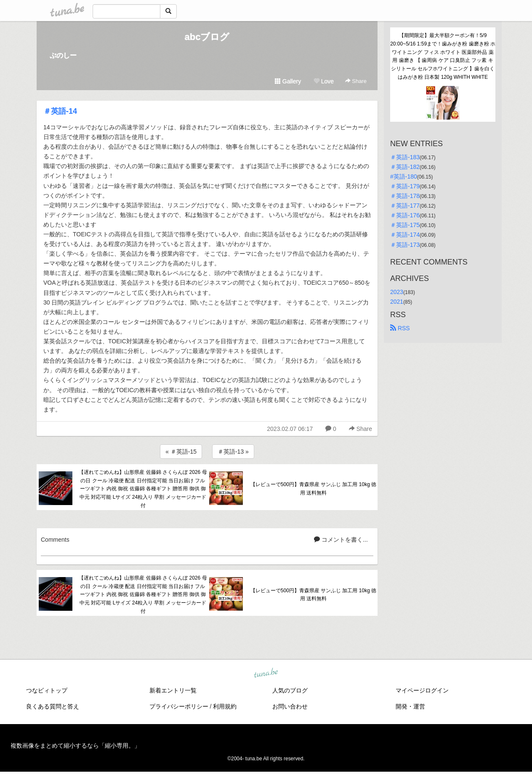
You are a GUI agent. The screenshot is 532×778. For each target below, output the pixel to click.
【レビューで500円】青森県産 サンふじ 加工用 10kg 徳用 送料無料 (313, 489)
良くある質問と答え (53, 706)
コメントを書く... (341, 540)
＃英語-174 (405, 235)
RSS (400, 328)
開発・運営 (410, 706)
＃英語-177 (405, 206)
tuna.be (266, 674)
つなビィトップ (47, 690)
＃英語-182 (405, 167)
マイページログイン (422, 690)
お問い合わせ (290, 706)
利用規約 (225, 706)
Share (356, 81)
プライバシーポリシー (179, 706)
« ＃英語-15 (181, 452)
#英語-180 (404, 176)
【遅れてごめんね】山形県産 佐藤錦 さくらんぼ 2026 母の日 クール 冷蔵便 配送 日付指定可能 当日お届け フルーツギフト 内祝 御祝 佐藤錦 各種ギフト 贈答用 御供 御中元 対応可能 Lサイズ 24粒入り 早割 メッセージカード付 (143, 489)
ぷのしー (63, 55)
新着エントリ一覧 (173, 690)
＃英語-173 (405, 245)
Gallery (288, 81)
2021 (397, 302)
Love (324, 81)
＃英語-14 (60, 111)
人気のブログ (290, 690)
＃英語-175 (405, 225)
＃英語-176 (405, 215)
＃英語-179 (405, 186)
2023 (397, 292)
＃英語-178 (405, 196)
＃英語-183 (405, 157)
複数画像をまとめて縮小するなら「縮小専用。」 (75, 746)
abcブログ (207, 37)
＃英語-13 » (233, 452)
